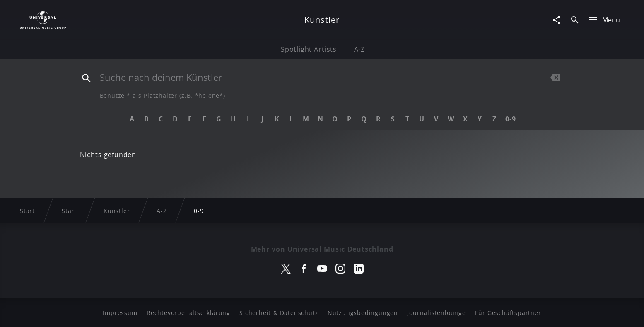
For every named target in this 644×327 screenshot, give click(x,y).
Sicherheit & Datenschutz (279, 313)
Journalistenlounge (436, 313)
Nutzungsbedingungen (363, 313)
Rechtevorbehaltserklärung (188, 313)
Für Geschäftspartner (508, 313)
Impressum (120, 313)
